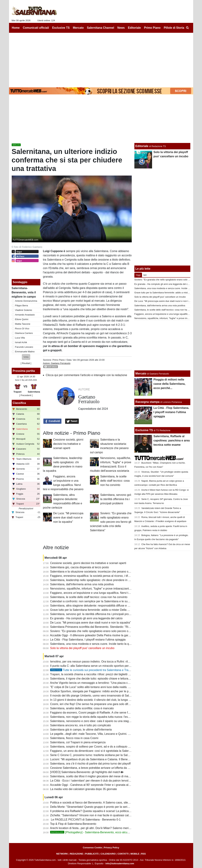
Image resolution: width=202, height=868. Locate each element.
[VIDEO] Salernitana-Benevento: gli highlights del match (85, 772)
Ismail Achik (21, 342)
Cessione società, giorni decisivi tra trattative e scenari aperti (68, 444)
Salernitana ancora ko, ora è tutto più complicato (80, 725)
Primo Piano (59, 360)
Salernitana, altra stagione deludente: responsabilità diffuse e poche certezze (98, 606)
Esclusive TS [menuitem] (61, 28)
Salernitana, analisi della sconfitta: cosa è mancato (82, 708)
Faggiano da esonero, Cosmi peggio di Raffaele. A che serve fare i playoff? (97, 713)
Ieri (145, 275)
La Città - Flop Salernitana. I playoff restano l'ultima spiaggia (88, 640)
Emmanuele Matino (25, 352)
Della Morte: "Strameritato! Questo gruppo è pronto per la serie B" (91, 807)
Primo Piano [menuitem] (152, 28)
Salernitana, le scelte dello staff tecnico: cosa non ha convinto (115, 481)
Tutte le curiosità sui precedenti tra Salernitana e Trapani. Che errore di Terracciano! (109, 670)
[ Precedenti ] (26, 395)
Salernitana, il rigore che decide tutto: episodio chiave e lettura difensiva (95, 679)
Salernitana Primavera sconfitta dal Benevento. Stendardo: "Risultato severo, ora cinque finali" (109, 627)
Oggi (138, 275)
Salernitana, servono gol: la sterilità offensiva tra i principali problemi (116, 499)
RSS (143, 854)
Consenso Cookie (92, 848)
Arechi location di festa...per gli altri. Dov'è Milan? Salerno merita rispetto (95, 828)
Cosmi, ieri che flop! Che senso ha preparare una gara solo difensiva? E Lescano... (102, 704)
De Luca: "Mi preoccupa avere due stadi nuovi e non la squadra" (68, 518)
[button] (26, 357)
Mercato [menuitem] (78, 28)
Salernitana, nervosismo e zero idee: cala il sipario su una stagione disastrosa (99, 721)
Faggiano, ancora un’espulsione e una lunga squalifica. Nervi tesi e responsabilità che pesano (109, 593)
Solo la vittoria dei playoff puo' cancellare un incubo (82, 648)
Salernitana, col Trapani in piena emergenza (78, 742)
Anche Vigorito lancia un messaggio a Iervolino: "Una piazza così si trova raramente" (103, 683)
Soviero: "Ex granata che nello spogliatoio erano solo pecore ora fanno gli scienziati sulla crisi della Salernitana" (111, 522)
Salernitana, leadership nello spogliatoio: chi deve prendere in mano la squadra (100, 580)
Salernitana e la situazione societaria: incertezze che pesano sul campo (95, 572)
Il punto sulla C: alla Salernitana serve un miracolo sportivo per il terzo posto (98, 666)
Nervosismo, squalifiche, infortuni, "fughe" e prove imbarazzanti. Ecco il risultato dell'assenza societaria (115, 589)
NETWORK (62, 854)
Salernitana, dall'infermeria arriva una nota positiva (82, 584)
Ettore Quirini (22, 319)
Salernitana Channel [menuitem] (101, 28)
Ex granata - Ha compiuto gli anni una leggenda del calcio (86, 618)
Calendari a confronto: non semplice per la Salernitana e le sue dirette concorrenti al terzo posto (110, 601)
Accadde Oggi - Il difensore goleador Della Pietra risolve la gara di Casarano (98, 635)
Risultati (26, 363)
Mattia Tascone (23, 324)
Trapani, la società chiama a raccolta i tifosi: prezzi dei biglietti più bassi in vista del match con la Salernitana (118, 674)
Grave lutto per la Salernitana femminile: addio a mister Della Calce (92, 610)
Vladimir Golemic (24, 310)
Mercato (141, 374)
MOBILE (135, 854)
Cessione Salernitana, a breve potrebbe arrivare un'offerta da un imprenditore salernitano (106, 768)
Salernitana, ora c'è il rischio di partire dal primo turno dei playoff (90, 764)
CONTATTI (123, 854)
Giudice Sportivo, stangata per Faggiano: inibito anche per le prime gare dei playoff (102, 691)
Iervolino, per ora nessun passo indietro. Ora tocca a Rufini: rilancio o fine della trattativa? (106, 662)
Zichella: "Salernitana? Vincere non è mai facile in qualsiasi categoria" (94, 815)
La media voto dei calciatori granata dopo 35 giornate (83, 789)
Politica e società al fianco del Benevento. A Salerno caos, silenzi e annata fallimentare (104, 803)
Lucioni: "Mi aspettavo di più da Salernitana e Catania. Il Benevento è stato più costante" (106, 759)
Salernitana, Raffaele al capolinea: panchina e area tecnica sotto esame (172, 440)
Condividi (52, 421)
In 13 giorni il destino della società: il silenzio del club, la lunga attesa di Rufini (99, 700)
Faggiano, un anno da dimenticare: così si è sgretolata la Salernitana (93, 751)
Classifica (19, 403)
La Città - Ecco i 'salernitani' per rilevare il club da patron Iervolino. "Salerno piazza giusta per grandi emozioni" (119, 781)
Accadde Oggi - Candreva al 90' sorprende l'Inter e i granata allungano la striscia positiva (106, 785)
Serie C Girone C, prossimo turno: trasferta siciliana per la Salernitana (94, 755)
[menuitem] (187, 28)
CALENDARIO (108, 854)
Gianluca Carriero (24, 333)
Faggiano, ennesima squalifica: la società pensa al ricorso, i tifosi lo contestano (100, 576)
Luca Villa (20, 338)
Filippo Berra (22, 305)
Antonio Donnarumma (26, 301)
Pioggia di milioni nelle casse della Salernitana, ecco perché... (170, 384)
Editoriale (142, 146)
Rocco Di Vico (22, 329)
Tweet (72, 421)
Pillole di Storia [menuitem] (174, 28)
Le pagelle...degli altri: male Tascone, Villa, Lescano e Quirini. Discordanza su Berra (103, 734)
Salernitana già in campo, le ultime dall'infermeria (81, 730)
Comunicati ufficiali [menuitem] (36, 28)
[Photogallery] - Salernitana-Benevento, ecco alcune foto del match (100, 832)
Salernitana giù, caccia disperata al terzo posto (79, 567)
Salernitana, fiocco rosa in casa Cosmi (74, 738)
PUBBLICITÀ (92, 854)
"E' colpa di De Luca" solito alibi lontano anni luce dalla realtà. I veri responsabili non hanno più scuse (114, 687)
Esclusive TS (144, 430)
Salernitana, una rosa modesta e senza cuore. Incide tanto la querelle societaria (100, 644)
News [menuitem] (121, 28)
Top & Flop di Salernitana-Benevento (73, 824)
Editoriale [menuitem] (134, 28)
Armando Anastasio (25, 315)
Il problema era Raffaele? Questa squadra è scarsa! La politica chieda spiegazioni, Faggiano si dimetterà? (117, 811)
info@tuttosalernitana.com (120, 863)
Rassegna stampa (147, 402)
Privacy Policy (111, 848)
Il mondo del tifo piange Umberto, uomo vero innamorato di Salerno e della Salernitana (104, 696)
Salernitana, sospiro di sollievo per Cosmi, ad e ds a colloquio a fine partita (97, 747)
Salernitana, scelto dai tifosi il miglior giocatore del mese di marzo (91, 776)
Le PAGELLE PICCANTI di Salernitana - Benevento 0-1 (85, 820)
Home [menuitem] (16, 28)
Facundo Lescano (24, 347)
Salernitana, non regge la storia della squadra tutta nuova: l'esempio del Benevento (102, 717)
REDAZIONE (76, 854)
